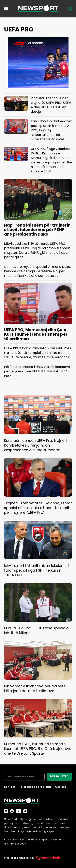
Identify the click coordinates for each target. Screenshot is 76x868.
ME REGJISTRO (59, 776)
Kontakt (10, 787)
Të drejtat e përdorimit (35, 787)
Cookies (61, 787)
